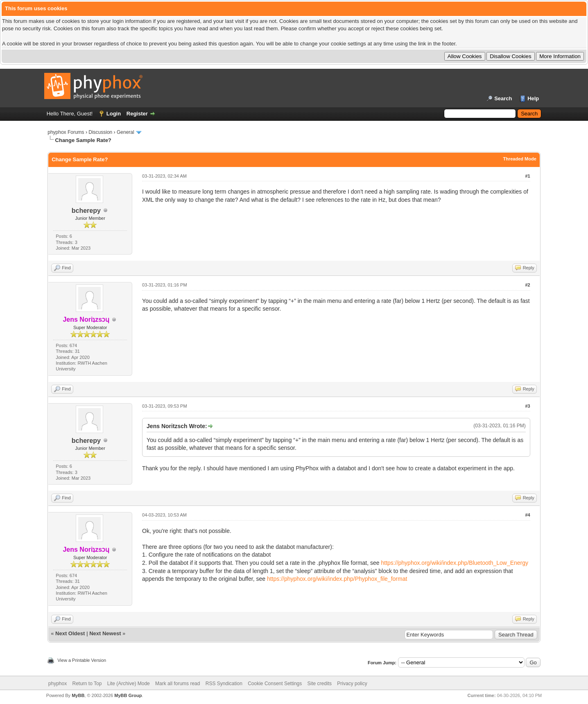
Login (114, 114)
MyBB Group (128, 695)
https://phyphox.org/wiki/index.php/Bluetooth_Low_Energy (455, 563)
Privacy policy (352, 684)
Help (533, 98)
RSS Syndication (224, 684)
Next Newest (105, 633)
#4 (528, 515)
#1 (528, 176)
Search (503, 98)
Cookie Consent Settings (275, 684)
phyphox (58, 684)
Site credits (320, 684)
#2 (528, 285)
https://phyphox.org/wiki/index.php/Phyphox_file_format (337, 579)
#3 (528, 406)
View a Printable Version (82, 660)
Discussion (100, 132)
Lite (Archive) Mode (129, 684)
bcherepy (86, 211)
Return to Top (87, 684)
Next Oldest (70, 633)
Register (137, 114)
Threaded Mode (520, 159)
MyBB (78, 695)
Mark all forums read (178, 684)
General (126, 132)
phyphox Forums (66, 132)
